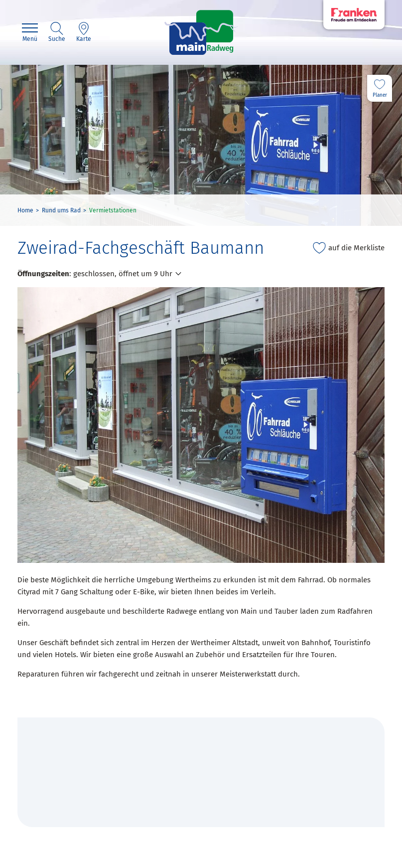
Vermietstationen (113, 210)
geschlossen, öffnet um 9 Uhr (123, 274)
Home (25, 210)
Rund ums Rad (61, 210)
